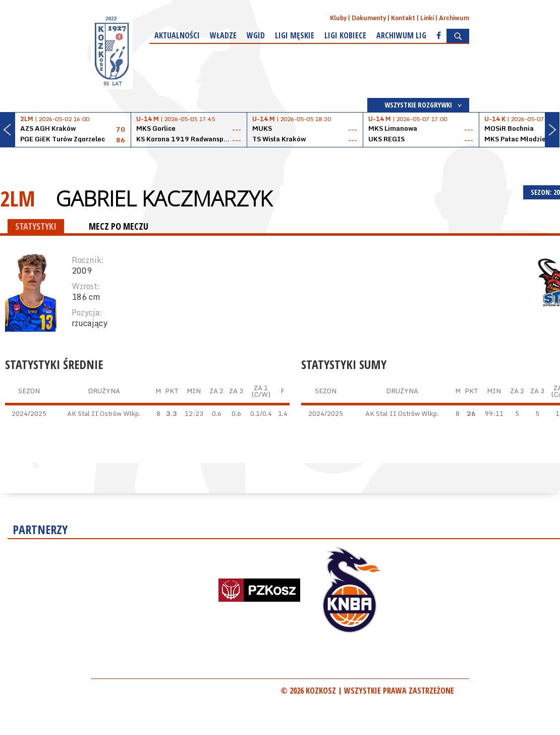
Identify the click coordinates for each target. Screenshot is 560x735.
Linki (427, 18)
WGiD (256, 35)
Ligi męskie (295, 35)
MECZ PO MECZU (119, 226)
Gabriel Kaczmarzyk (164, 198)
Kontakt (403, 18)
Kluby (338, 18)
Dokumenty (369, 18)
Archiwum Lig (401, 35)
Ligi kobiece (345, 35)
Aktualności (177, 35)
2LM (18, 198)
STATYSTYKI (36, 226)
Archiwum (454, 18)
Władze (223, 35)
